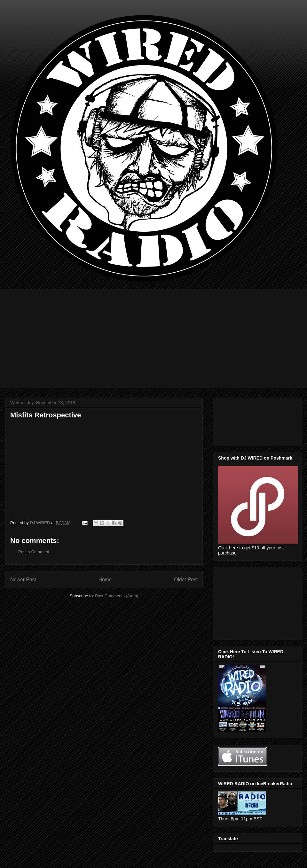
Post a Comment (34, 552)
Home (105, 580)
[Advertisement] (158, 334)
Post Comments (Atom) (117, 596)
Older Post (186, 580)
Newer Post (23, 580)
